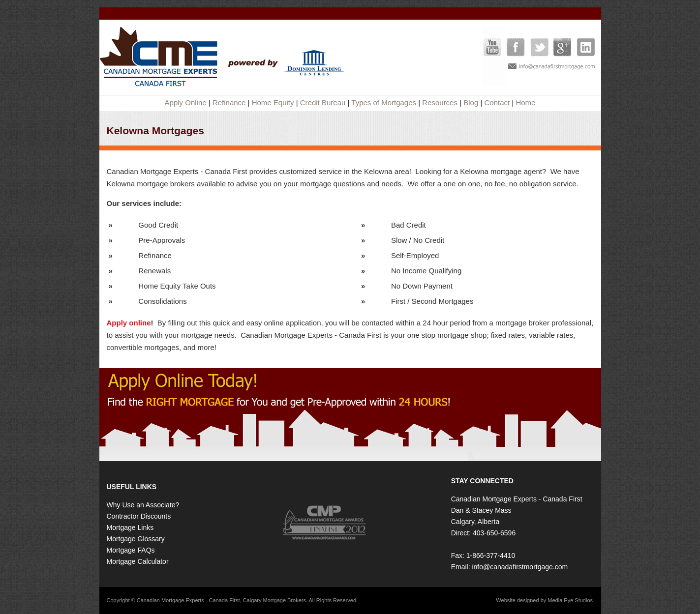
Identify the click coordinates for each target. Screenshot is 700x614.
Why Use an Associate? (143, 505)
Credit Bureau (323, 102)
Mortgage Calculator (138, 561)
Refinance (229, 102)
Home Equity (273, 102)
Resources (440, 102)
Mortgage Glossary (136, 539)
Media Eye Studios (570, 600)
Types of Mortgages (384, 102)
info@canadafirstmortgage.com (520, 567)
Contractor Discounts (139, 516)
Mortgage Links (130, 527)
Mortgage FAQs (131, 550)
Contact (497, 102)
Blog (471, 102)
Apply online (129, 323)
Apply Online (186, 102)
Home (525, 102)
